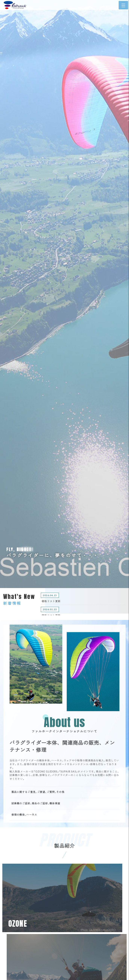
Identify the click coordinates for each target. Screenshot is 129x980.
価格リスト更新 (51, 601)
